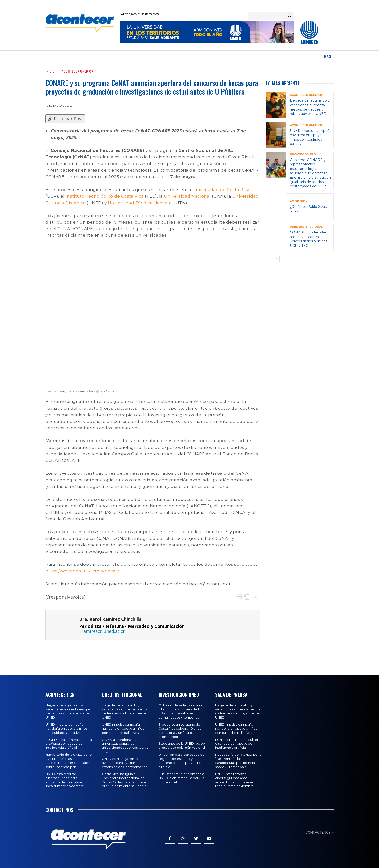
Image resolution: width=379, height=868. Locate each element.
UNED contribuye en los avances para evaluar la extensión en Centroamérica (125, 763)
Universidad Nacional (188, 196)
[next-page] (277, 259)
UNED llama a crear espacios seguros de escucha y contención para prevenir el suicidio (181, 761)
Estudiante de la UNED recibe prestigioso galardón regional (182, 745)
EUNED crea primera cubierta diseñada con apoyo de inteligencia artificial (69, 744)
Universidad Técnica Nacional (141, 203)
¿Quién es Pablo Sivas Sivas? (308, 209)
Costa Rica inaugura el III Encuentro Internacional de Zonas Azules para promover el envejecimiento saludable (124, 780)
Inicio (50, 71)
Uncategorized (303, 154)
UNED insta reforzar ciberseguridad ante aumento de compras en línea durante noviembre (65, 780)
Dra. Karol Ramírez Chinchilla (110, 619)
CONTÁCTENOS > (320, 833)
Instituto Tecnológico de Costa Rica (105, 196)
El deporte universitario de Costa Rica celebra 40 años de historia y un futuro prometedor (180, 730)
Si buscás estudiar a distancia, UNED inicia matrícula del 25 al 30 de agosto (182, 778)
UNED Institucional (306, 227)
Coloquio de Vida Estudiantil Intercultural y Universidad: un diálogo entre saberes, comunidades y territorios (181, 711)
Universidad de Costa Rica (221, 190)
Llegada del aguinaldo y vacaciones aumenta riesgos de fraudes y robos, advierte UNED (310, 107)
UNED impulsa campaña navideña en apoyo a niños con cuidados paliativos (311, 137)
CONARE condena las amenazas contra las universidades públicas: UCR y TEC (309, 239)
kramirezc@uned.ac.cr (102, 631)
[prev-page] (269, 259)
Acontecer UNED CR (77, 71)
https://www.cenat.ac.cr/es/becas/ (82, 571)
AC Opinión (299, 201)
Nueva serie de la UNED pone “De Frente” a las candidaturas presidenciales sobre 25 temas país (69, 761)
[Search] (290, 16)
